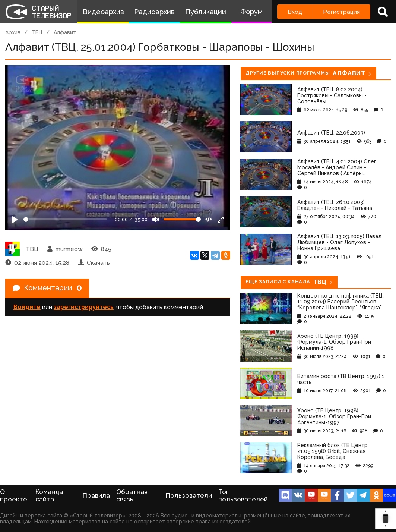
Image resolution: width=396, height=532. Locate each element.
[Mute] (156, 220)
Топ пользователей (243, 495)
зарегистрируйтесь (84, 307)
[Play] (15, 220)
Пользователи (189, 495)
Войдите (27, 307)
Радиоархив (154, 12)
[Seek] (65, 219)
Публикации (206, 12)
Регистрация (341, 12)
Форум (251, 12)
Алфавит (65, 32)
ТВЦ (37, 32)
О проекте (14, 495)
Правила (96, 495)
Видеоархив (103, 12)
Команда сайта (49, 495)
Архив (13, 32)
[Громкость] (182, 219)
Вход (295, 12)
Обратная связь (132, 495)
